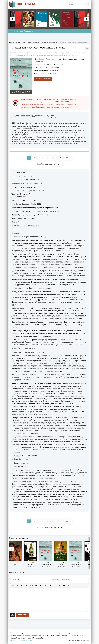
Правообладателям (25, 641)
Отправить (22, 615)
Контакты (14, 641)
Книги (42, 59)
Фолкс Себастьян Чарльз (50, 67)
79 (61, 158)
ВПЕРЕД (68, 158)
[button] (13, 586)
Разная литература (53, 59)
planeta (24, 4)
